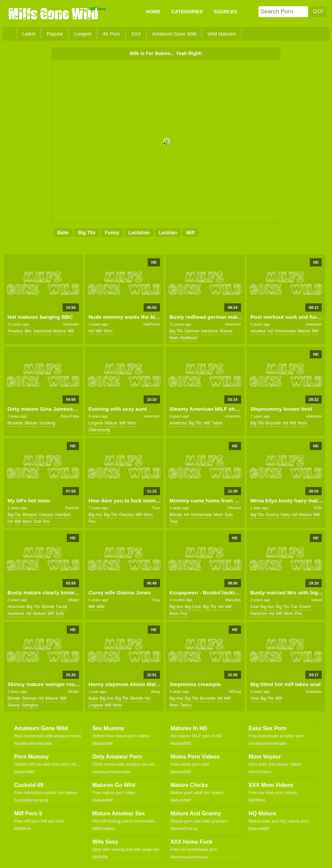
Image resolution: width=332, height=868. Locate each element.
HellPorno (152, 324)
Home (153, 12)
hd (91, 331)
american (178, 423)
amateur (15, 331)
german (192, 331)
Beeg (156, 692)
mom (108, 331)
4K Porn (111, 34)
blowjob (30, 515)
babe (63, 233)
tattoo (217, 423)
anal (254, 607)
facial (62, 607)
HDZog (235, 692)
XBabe (73, 600)
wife (101, 607)
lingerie (96, 423)
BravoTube (70, 416)
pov (46, 522)
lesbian (168, 233)
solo (229, 515)
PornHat (72, 508)
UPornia (234, 508)
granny (272, 515)
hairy (285, 515)
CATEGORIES (187, 12)
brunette (15, 423)
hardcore (209, 331)
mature (60, 331)
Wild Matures (222, 34)
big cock (193, 607)
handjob (63, 515)
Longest (83, 34)
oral (37, 522)
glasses (46, 515)
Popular (55, 34)
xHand (317, 600)
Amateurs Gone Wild (174, 34)
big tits (87, 233)
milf (190, 233)
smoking (47, 423)
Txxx (156, 508)
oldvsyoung (99, 430)
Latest (29, 34)
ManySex (233, 600)
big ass (95, 515)
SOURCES (225, 12)
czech (305, 607)
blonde (176, 515)
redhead (189, 338)
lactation (139, 233)
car (294, 607)
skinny (14, 705)
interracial (43, 331)
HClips (74, 692)
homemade (285, 331)
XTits (318, 508)
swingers (30, 705)
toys (174, 522)
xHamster (71, 324)
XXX (136, 34)
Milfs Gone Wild (54, 13)
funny (112, 233)
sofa (60, 614)
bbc (28, 331)
